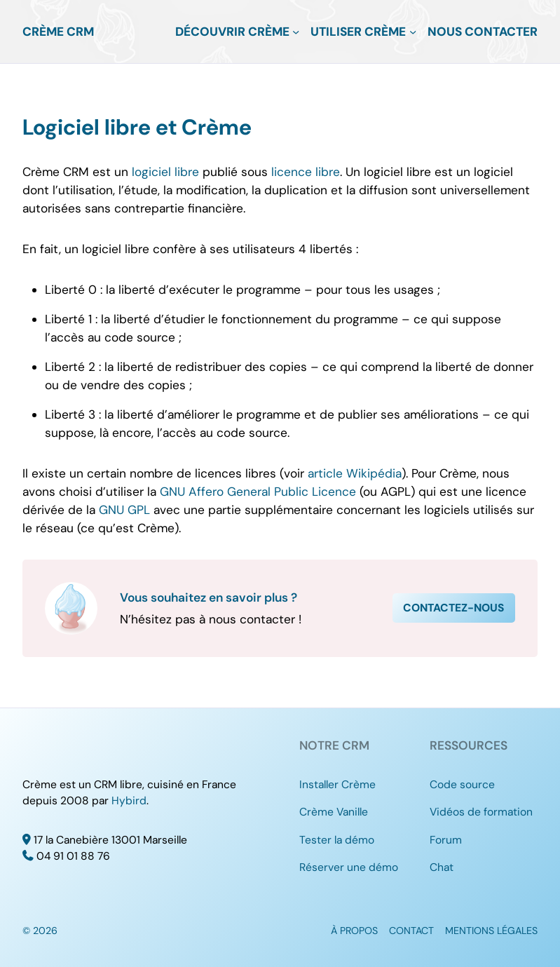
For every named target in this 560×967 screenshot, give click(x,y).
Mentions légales (491, 931)
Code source (462, 785)
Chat (442, 867)
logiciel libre (165, 172)
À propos (354, 931)
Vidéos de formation (481, 812)
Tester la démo (337, 840)
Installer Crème (337, 785)
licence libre (306, 172)
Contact (411, 931)
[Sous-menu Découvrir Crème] (296, 32)
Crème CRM (58, 32)
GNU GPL (124, 510)
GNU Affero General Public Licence (258, 492)
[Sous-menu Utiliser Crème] (413, 32)
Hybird (129, 801)
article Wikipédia (355, 473)
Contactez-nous (453, 608)
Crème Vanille (334, 812)
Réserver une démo (349, 867)
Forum (446, 840)
